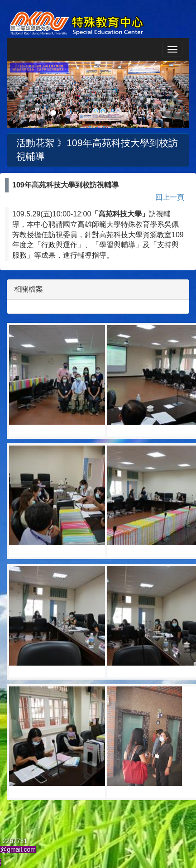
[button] (20, 94)
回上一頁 (170, 197)
